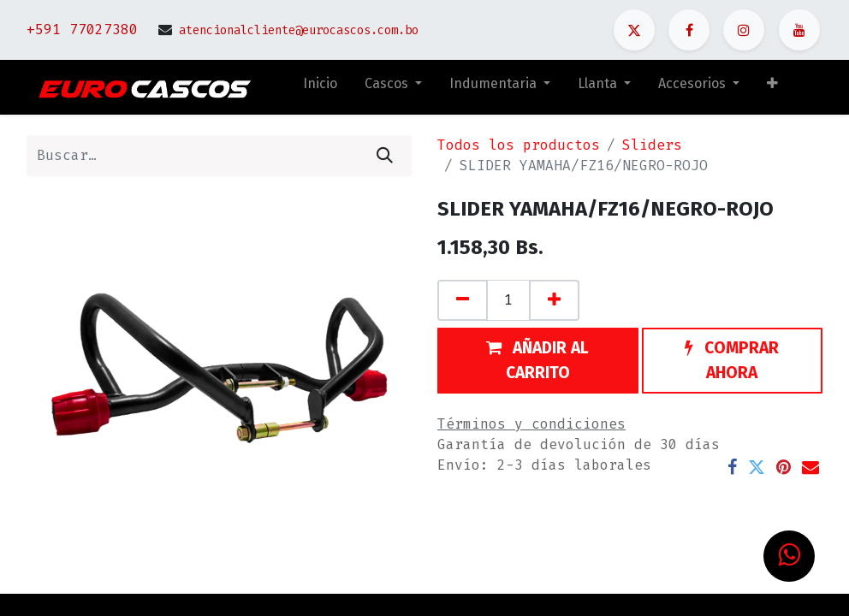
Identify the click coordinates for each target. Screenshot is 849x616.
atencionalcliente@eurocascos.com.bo (299, 30)
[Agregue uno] (554, 300)
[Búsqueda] (385, 156)
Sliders (652, 145)
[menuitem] (320, 87)
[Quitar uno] (463, 300)
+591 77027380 (82, 30)
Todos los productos (519, 145)
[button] (772, 87)
